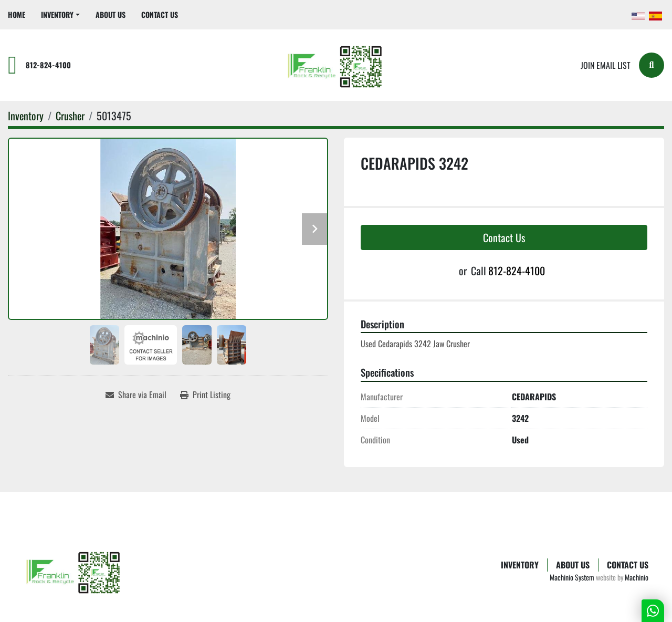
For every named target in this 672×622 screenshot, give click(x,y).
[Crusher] (70, 116)
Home (17, 14)
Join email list (606, 65)
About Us (111, 14)
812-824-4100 (48, 65)
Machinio (637, 577)
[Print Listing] (205, 395)
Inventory (57, 14)
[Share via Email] (136, 395)
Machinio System (572, 577)
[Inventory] (26, 116)
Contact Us (160, 14)
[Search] (652, 65)
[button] (60, 14)
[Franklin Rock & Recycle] (74, 571)
